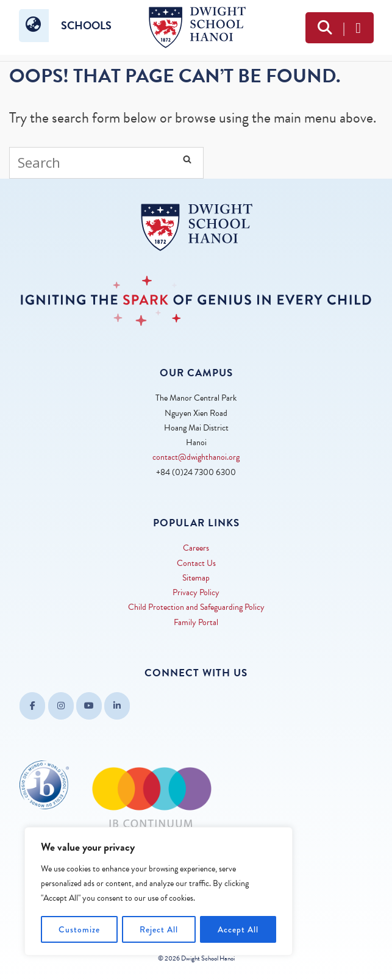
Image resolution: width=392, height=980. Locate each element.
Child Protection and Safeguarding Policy (196, 607)
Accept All (238, 929)
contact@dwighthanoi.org (196, 457)
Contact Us (196, 563)
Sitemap (196, 578)
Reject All (159, 929)
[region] (159, 892)
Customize (79, 929)
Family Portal (196, 622)
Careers (196, 548)
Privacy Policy (196, 592)
